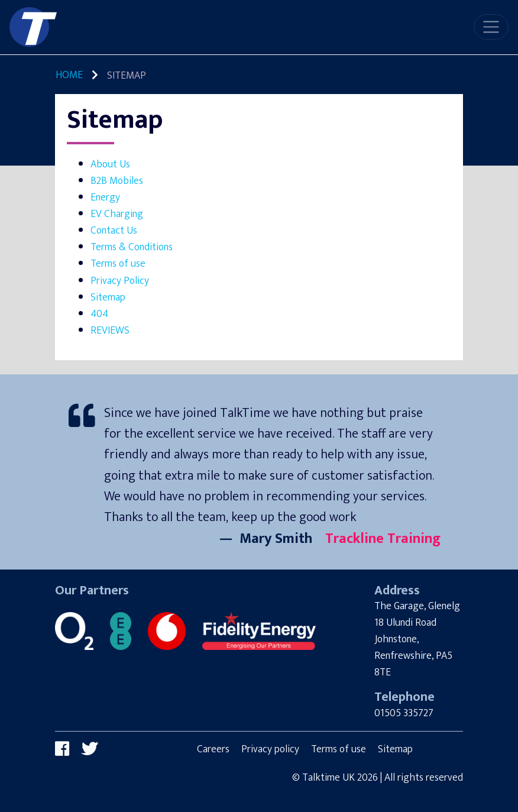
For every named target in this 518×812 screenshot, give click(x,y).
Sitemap (108, 297)
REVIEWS (110, 330)
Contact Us (114, 230)
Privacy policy (270, 749)
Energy (105, 197)
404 (99, 314)
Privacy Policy (120, 281)
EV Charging (117, 214)
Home (69, 75)
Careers (213, 749)
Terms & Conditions (132, 247)
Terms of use (118, 263)
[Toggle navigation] (491, 27)
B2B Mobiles (117, 181)
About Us (110, 164)
